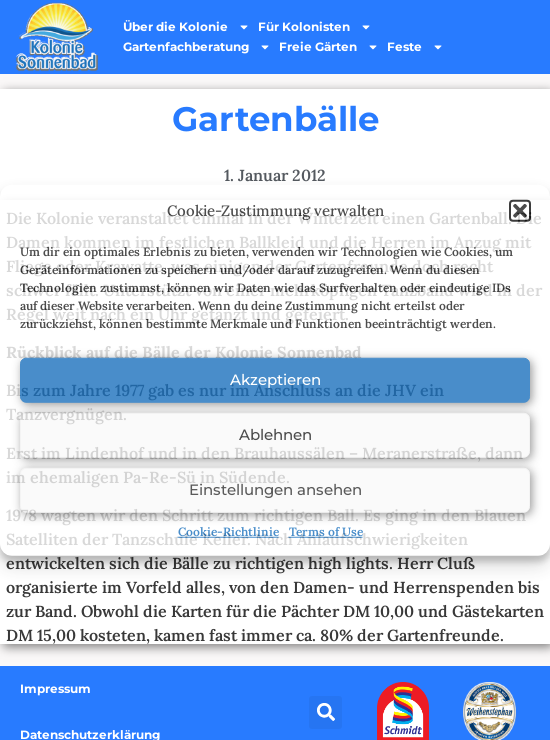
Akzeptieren (275, 379)
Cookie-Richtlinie (228, 530)
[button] (520, 211)
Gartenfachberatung (197, 47)
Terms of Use (326, 530)
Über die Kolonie (186, 27)
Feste (415, 47)
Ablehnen (275, 434)
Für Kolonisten (315, 27)
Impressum (55, 688)
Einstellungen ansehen (275, 489)
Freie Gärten (329, 47)
